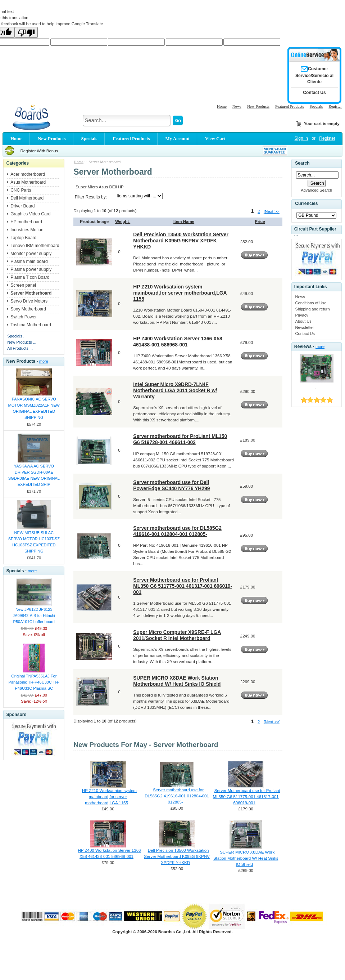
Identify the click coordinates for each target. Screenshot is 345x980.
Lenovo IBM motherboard (35, 246)
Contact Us (305, 334)
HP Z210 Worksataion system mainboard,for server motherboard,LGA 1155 (180, 293)
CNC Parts (21, 190)
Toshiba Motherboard (31, 325)
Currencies (306, 203)
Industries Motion (27, 230)
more (44, 361)
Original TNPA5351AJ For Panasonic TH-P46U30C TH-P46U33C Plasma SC (34, 682)
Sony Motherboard (28, 309)
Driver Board (22, 206)
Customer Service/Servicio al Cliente (314, 75)
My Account (178, 138)
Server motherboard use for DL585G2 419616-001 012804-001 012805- (177, 531)
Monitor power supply (31, 254)
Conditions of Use (311, 303)
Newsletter (305, 327)
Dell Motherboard (27, 198)
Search (302, 163)
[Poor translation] (26, 32)
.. (317, 387)
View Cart (215, 138)
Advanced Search (316, 190)
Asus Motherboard (28, 182)
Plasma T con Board (30, 277)
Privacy (302, 315)
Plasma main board (29, 261)
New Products (258, 106)
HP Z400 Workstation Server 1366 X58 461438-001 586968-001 (178, 342)
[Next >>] (272, 211)
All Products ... (20, 348)
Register (335, 106)
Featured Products (290, 106)
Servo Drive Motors (29, 301)
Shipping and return (313, 309)
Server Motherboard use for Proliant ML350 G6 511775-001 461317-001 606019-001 (183, 586)
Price (260, 221)
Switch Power (24, 317)
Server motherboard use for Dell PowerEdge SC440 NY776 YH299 (171, 485)
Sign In (301, 138)
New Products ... (22, 342)
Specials (316, 106)
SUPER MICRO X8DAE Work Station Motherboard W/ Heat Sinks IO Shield (177, 681)
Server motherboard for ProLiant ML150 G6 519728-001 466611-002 (180, 439)
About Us (303, 321)
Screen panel (23, 285)
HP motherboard (26, 222)
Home (222, 106)
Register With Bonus (39, 151)
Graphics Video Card (30, 214)
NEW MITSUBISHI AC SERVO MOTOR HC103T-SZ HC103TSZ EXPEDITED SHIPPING (34, 542)
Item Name (184, 221)
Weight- (123, 221)
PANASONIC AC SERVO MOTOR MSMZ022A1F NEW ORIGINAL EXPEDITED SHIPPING (34, 408)
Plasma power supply (31, 269)
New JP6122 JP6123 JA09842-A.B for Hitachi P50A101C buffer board (34, 616)
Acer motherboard (28, 174)
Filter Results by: (91, 197)
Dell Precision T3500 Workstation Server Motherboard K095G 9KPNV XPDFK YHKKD (181, 241)
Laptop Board (23, 238)
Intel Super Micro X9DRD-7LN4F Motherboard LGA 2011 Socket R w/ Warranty (175, 390)
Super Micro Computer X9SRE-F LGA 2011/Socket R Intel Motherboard (177, 635)
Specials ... (17, 336)
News (237, 106)
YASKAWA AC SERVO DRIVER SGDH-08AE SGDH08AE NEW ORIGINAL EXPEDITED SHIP (34, 475)
